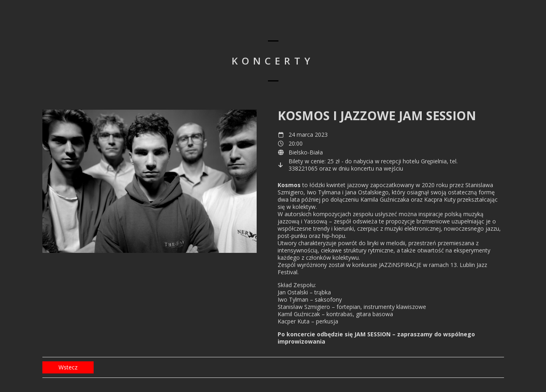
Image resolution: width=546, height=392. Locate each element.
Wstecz (68, 367)
